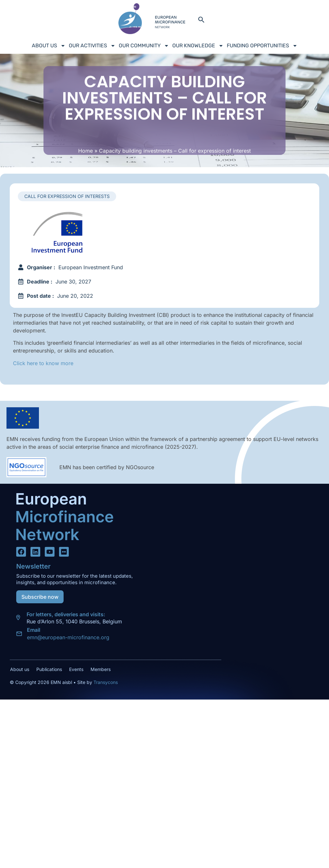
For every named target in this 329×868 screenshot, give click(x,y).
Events (76, 669)
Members (101, 669)
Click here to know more (43, 363)
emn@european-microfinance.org (68, 637)
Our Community (144, 46)
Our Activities (92, 46)
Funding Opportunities (262, 46)
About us (49, 46)
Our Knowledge (198, 46)
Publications (49, 669)
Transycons (105, 682)
